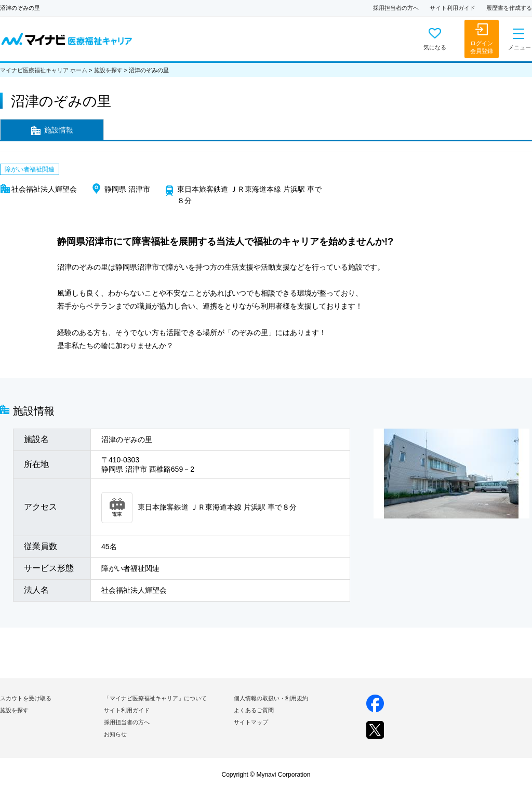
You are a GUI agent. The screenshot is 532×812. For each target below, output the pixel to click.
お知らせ (115, 734)
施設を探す (108, 70)
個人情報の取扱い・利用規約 (271, 698)
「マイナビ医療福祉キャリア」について (155, 698)
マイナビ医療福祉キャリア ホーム (44, 70)
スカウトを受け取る (26, 698)
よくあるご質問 (254, 710)
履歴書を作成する (509, 8)
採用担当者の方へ (396, 8)
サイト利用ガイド (453, 8)
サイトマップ (251, 722)
